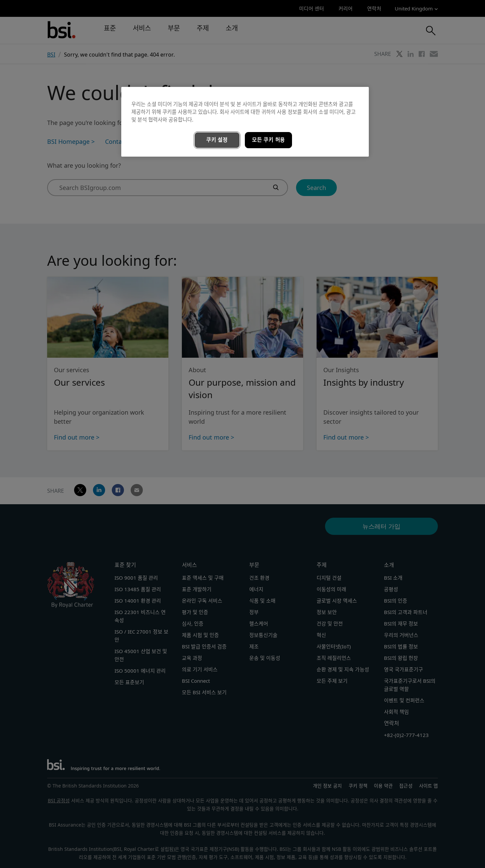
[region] (245, 122)
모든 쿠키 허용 (268, 140)
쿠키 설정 (217, 140)
